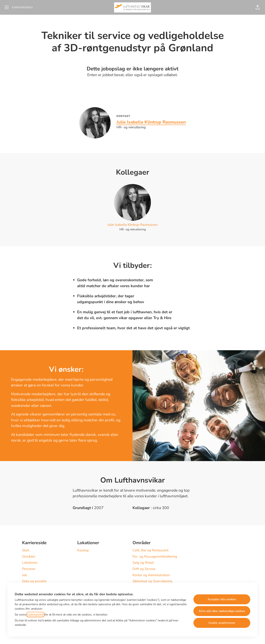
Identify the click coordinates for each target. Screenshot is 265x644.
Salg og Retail (143, 563)
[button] (258, 7)
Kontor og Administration (151, 575)
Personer (29, 569)
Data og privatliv (34, 581)
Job (25, 575)
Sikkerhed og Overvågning (152, 581)
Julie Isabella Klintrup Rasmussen (151, 122)
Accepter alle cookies (222, 599)
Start (26, 550)
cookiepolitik (35, 615)
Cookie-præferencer (222, 623)
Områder (29, 556)
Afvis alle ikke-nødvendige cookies (222, 611)
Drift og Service (144, 569)
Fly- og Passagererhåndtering (155, 556)
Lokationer (30, 563)
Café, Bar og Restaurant (150, 550)
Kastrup (83, 550)
